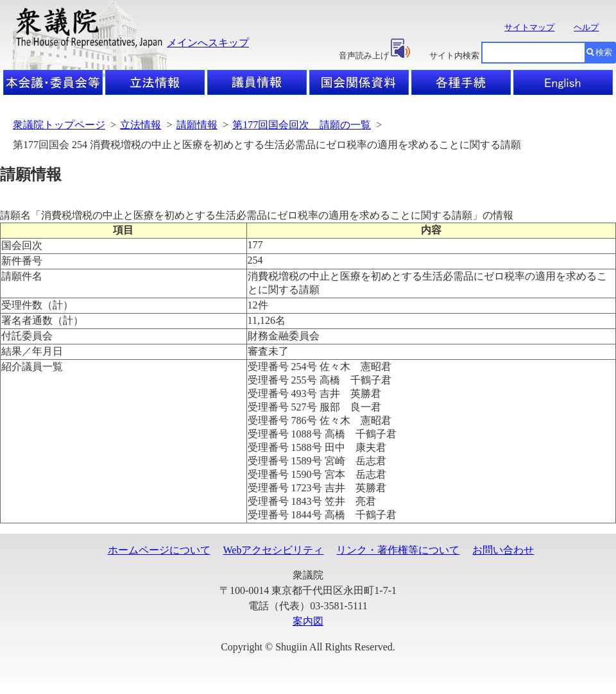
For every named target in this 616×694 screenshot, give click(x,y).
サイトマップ (529, 27)
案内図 (308, 621)
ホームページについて (159, 550)
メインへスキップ (208, 43)
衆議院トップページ (59, 125)
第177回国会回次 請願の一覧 (302, 125)
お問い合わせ (503, 550)
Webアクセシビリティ (274, 550)
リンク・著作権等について (398, 550)
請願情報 (197, 125)
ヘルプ (586, 27)
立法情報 (141, 125)
